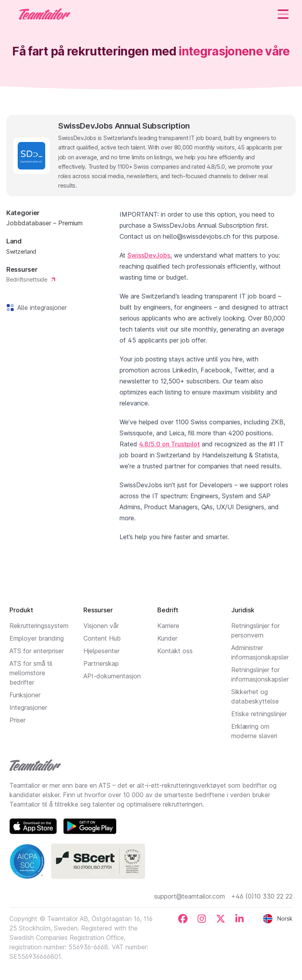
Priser (17, 720)
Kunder (167, 638)
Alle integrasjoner (41, 308)
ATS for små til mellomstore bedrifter (31, 673)
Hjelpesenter (101, 651)
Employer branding (37, 638)
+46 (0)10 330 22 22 (262, 896)
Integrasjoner (28, 707)
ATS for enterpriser (37, 651)
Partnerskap (101, 663)
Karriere (168, 626)
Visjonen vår (101, 626)
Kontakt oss (175, 651)
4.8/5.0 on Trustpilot (169, 444)
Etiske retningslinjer (259, 714)
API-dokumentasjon (112, 676)
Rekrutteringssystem (39, 626)
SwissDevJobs (149, 255)
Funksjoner (25, 695)
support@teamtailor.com (190, 896)
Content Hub (102, 638)
